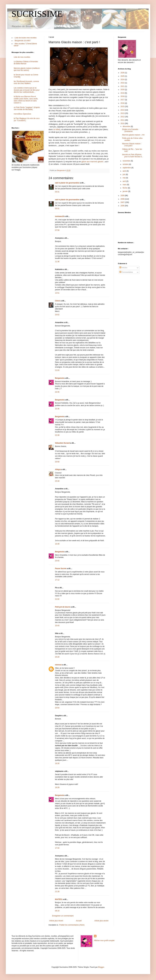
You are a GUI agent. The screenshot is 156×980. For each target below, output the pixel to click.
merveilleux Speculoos (22, 114)
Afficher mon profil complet (104, 941)
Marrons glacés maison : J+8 (133, 135)
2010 (123, 123)
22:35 (57, 392)
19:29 (57, 787)
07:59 (57, 230)
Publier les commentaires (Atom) (72, 925)
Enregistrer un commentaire (63, 916)
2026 (123, 73)
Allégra (58, 469)
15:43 (57, 626)
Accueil (79, 921)
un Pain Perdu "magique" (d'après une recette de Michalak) (27, 108)
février (125, 188)
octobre (126, 164)
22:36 (57, 409)
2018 (123, 96)
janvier (125, 191)
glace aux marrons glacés (93, 162)
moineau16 (60, 216)
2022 (123, 83)
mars (125, 185)
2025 (123, 76)
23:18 (57, 481)
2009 (123, 196)
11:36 (57, 262)
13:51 (57, 293)
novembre (127, 161)
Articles (123, 268)
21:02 (57, 599)
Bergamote (60, 378)
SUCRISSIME (37, 14)
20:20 (57, 657)
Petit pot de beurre (63, 607)
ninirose (58, 665)
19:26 (57, 763)
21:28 (57, 892)
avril (124, 181)
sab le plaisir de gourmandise (67, 183)
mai (124, 178)
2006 (123, 206)
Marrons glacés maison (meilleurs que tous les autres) (27, 69)
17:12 (57, 580)
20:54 (57, 708)
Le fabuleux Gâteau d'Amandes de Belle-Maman (26, 63)
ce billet (56, 129)
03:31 (57, 192)
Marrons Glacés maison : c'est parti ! (132, 145)
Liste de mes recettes (22, 57)
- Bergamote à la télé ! (22, 41)
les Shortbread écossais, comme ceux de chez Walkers (26, 82)
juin (124, 174)
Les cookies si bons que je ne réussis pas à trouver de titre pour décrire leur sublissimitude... (27, 90)
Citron (58, 301)
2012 (123, 117)
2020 (123, 90)
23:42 (57, 561)
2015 (123, 107)
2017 (123, 100)
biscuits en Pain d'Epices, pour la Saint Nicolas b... (133, 156)
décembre (127, 126)
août (125, 171)
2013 (123, 113)
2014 (123, 110)
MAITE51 (59, 899)
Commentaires (126, 272)
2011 (123, 120)
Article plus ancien (101, 921)
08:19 (57, 911)
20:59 (57, 462)
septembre (127, 168)
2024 (123, 79)
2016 (123, 103)
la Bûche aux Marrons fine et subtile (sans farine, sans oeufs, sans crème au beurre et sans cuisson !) (26, 100)
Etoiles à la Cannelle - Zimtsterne (131, 130)
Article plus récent (56, 921)
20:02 (57, 315)
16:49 (57, 544)
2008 (123, 199)
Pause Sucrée (61, 568)
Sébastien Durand (62, 443)
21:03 (57, 370)
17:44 (57, 848)
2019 (123, 93)
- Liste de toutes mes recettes (25, 38)
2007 (123, 202)
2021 (123, 86)
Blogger (101, 967)
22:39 (57, 435)
